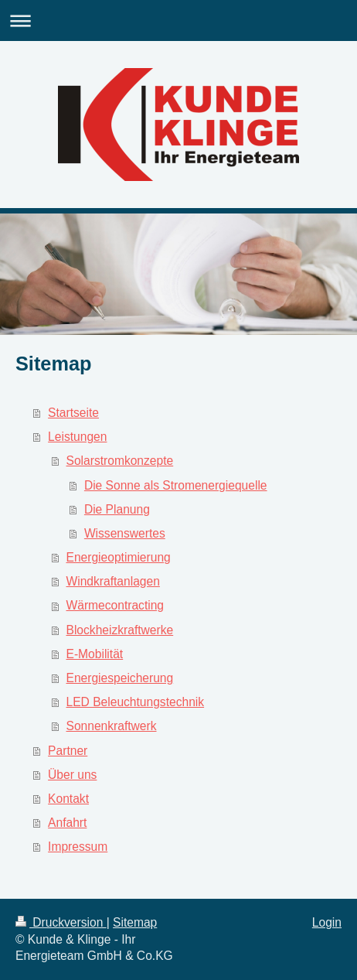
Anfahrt (67, 823)
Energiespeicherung (120, 678)
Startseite (73, 413)
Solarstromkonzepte (120, 461)
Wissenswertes (125, 533)
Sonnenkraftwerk (112, 726)
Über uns (72, 775)
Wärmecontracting (116, 605)
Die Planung (117, 509)
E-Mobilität (95, 654)
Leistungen (77, 437)
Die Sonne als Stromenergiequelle (176, 485)
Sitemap (135, 922)
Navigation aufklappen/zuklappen (178, 20)
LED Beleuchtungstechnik (136, 702)
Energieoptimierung (119, 557)
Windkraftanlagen (113, 581)
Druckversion (61, 922)
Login (327, 922)
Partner (68, 751)
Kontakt (68, 799)
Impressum (78, 847)
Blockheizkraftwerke (120, 630)
